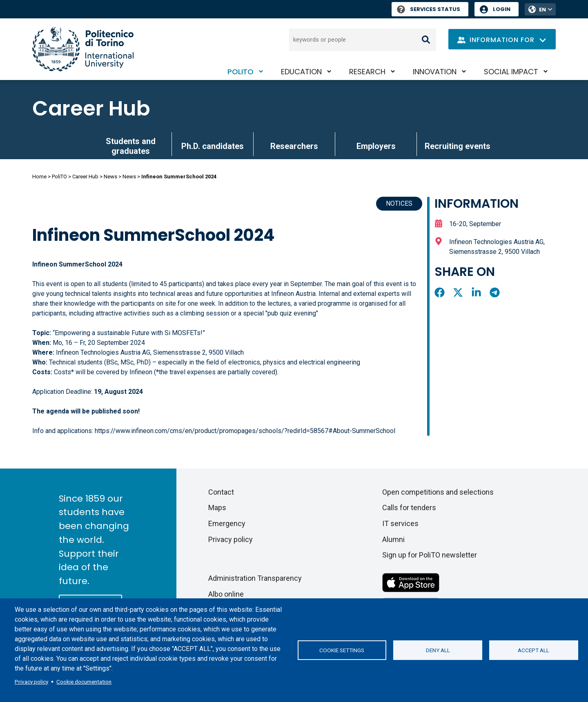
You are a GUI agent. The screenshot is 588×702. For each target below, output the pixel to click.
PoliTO (241, 72)
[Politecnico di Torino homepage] (83, 49)
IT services (400, 523)
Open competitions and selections (438, 492)
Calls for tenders (409, 508)
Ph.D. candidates (213, 146)
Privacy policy (31, 682)
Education (301, 72)
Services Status (429, 9)
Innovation (435, 72)
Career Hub (91, 109)
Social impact (511, 72)
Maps (217, 508)
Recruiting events (458, 146)
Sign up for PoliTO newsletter (430, 555)
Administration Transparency (255, 578)
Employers (376, 146)
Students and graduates (131, 146)
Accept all (533, 650)
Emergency (227, 523)
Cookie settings (342, 650)
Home (39, 177)
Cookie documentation (84, 682)
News (110, 177)
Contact (221, 492)
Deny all (438, 650)
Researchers (294, 146)
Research (367, 72)
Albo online (226, 594)
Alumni (393, 539)
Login (502, 9)
